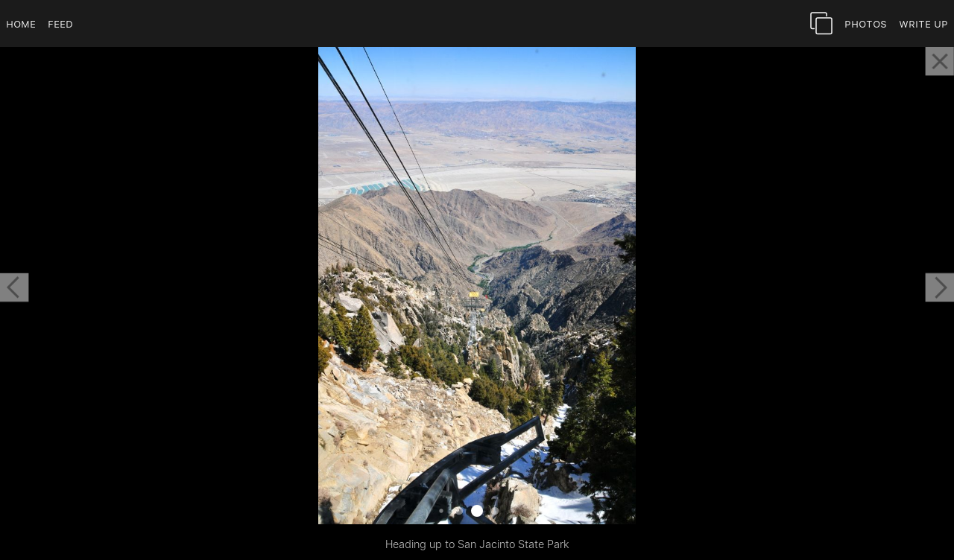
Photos (866, 23)
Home (21, 23)
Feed (60, 23)
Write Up (923, 23)
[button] (14, 287)
